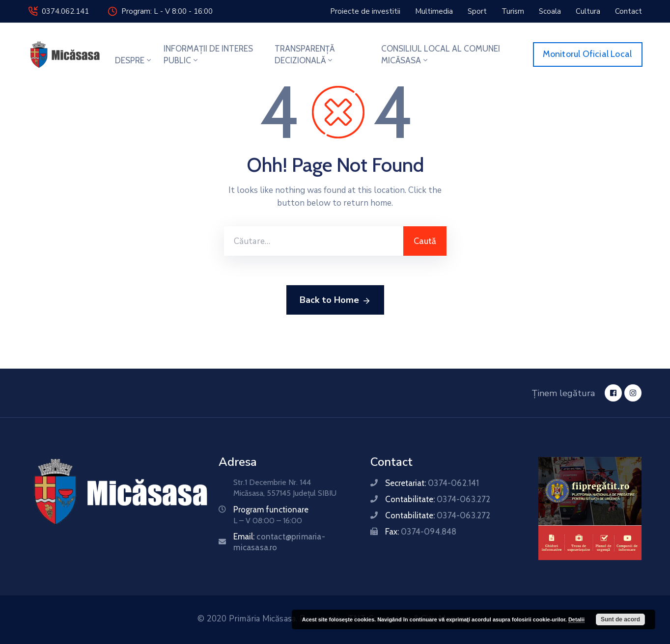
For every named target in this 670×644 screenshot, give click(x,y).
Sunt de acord (620, 619)
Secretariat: (432, 483)
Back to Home (335, 300)
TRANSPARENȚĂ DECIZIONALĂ (305, 54)
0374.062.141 (65, 11)
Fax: (421, 532)
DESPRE (134, 60)
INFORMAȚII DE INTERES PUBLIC (208, 54)
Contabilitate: (438, 499)
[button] (365, 11)
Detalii (576, 619)
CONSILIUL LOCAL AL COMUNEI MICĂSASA (441, 54)
